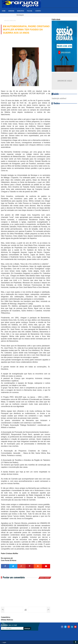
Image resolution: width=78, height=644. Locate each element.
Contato (38, 11)
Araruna (11, 11)
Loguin (4, 642)
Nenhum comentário (10, 21)
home (4, 11)
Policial (30, 11)
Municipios (21, 11)
